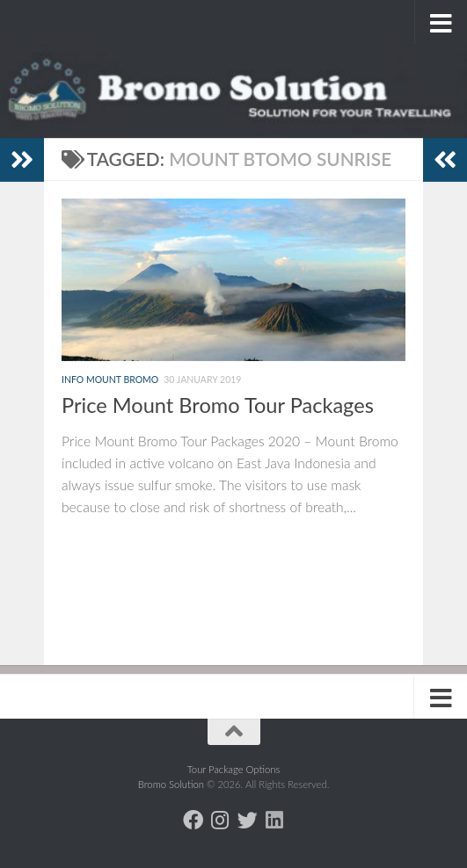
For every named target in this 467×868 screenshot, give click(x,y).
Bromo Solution (172, 784)
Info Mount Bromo (110, 380)
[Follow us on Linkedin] (275, 820)
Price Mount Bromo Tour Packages (218, 405)
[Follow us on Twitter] (248, 820)
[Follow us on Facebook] (193, 820)
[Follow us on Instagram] (220, 820)
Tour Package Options (234, 769)
